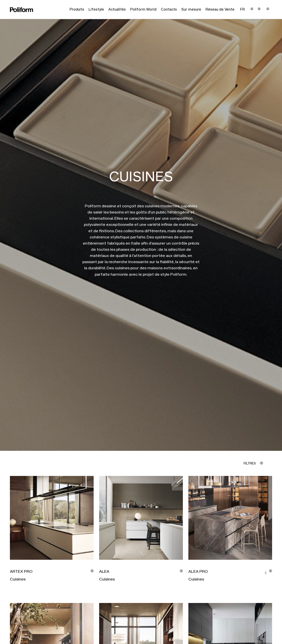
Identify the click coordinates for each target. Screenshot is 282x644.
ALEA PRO (198, 572)
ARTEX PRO (21, 572)
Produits (77, 9)
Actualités (117, 9)
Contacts (169, 9)
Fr (242, 9)
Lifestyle (96, 9)
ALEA (104, 572)
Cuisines (18, 579)
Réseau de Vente (220, 9)
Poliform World (143, 9)
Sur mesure (191, 9)
